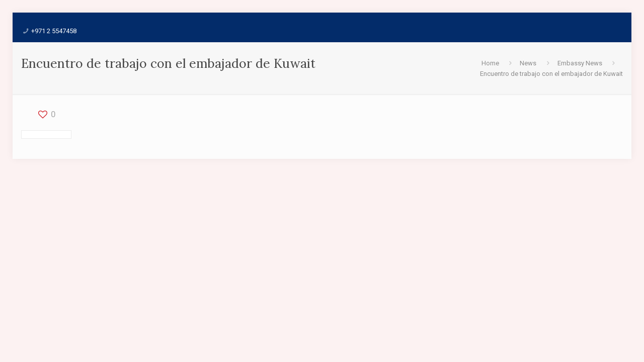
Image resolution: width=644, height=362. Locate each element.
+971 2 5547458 (54, 31)
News (528, 63)
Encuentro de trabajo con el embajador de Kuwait (551, 74)
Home (490, 63)
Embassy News (580, 63)
